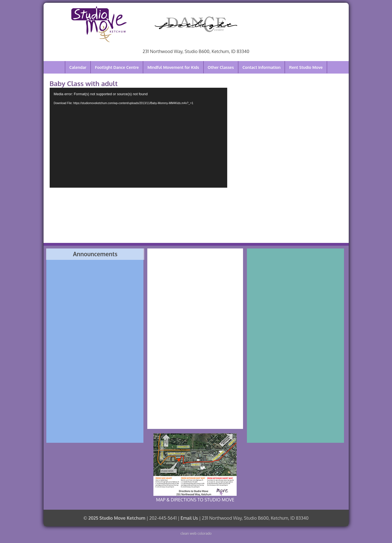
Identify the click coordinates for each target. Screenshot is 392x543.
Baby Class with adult (84, 83)
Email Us (189, 518)
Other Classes (221, 67)
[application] (138, 138)
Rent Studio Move (306, 67)
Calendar (78, 67)
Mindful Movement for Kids (173, 67)
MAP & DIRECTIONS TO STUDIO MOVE (195, 468)
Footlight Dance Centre (117, 67)
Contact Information (261, 67)
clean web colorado (196, 533)
